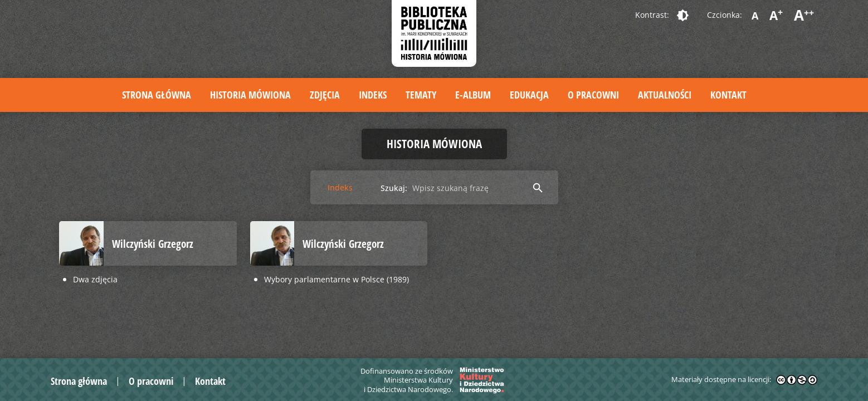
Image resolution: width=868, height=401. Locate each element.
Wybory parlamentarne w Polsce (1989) (337, 279)
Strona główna (157, 95)
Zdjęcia (325, 95)
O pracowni (593, 95)
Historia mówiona (250, 95)
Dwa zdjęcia (95, 279)
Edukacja (529, 95)
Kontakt (728, 95)
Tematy (421, 95)
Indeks (373, 95)
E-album (473, 95)
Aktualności (665, 95)
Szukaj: (394, 188)
